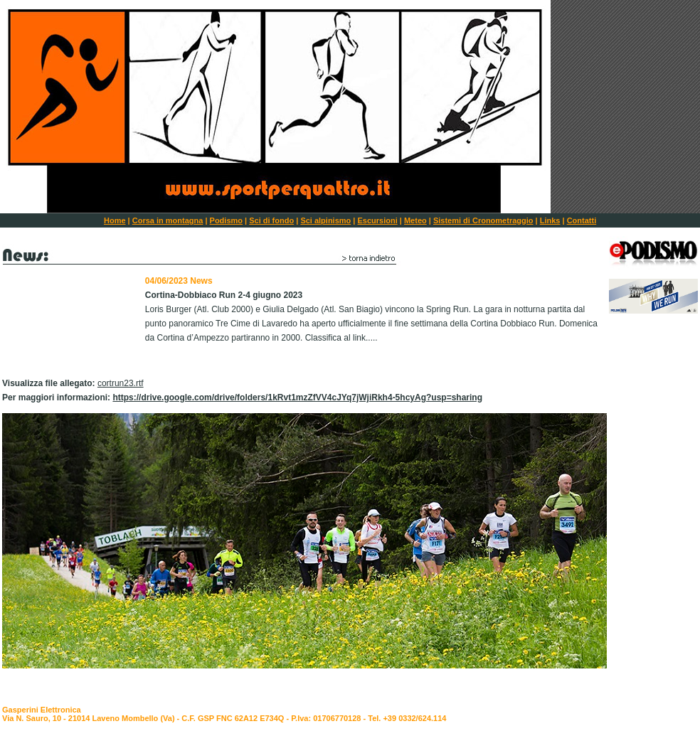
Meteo (415, 220)
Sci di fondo (271, 220)
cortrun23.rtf (121, 383)
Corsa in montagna (168, 220)
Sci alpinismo (325, 220)
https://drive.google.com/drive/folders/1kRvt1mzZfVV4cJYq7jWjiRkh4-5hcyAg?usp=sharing (297, 397)
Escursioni (378, 220)
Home (115, 220)
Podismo (226, 220)
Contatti (582, 220)
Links (550, 220)
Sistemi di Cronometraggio (483, 220)
